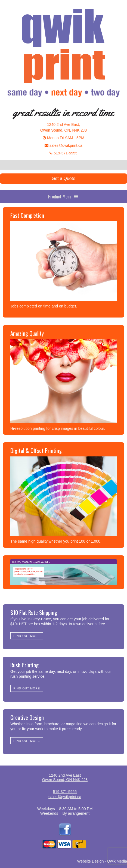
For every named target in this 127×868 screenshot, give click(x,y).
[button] (60, 197)
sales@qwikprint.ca (63, 145)
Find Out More (27, 636)
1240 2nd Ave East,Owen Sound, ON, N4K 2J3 (63, 127)
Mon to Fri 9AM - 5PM (63, 138)
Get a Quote (63, 178)
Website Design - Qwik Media (102, 861)
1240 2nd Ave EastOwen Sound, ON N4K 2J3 (65, 777)
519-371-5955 (63, 153)
